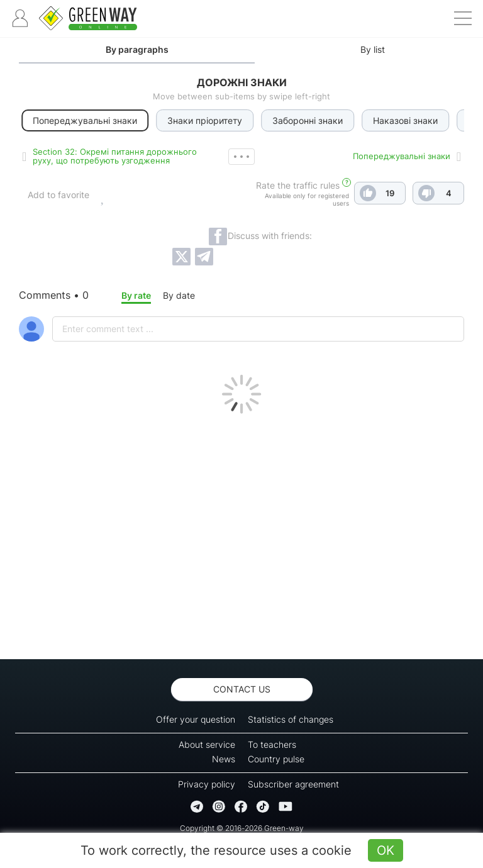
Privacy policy (207, 784)
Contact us (242, 689)
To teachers (272, 744)
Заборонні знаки (309, 120)
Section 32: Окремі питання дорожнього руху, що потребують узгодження (115, 156)
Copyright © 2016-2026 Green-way (242, 828)
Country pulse (276, 759)
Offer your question (196, 719)
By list (373, 49)
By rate (136, 295)
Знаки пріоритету (206, 120)
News (224, 759)
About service (207, 744)
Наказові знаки (407, 120)
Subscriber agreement (293, 784)
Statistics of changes (291, 719)
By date (179, 295)
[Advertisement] (241, 533)
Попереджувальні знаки (402, 156)
